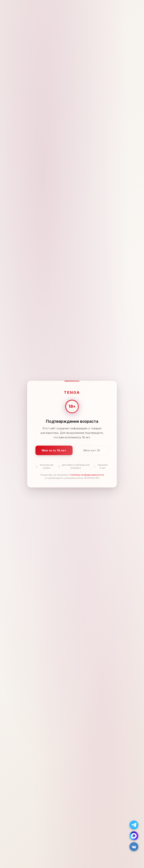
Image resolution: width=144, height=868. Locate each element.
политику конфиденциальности (87, 475)
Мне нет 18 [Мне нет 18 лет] (92, 450)
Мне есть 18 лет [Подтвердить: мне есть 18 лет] (54, 450)
